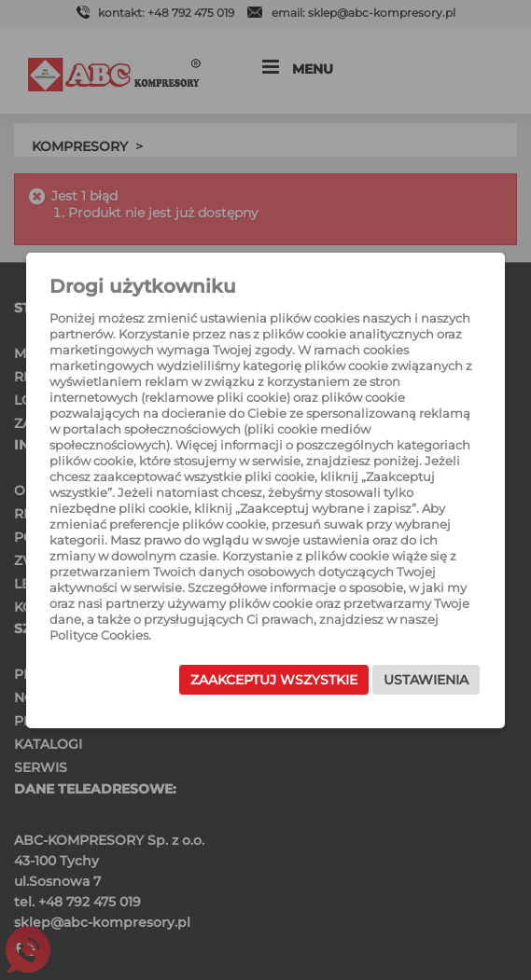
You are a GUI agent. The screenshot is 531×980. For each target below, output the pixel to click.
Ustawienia (426, 680)
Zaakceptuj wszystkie (274, 680)
